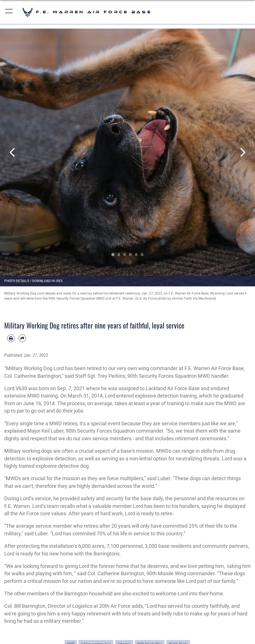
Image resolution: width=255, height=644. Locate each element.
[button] (9, 12)
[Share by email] (23, 338)
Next (242, 152)
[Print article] (11, 338)
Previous (13, 152)
